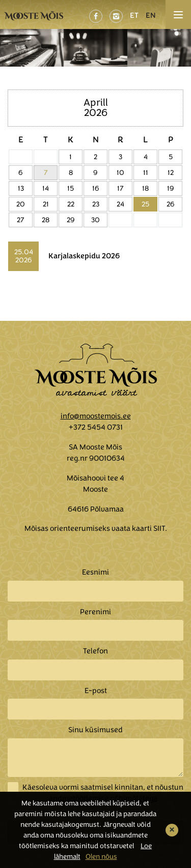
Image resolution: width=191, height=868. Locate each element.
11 (146, 173)
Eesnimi (95, 572)
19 (171, 188)
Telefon (95, 651)
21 (46, 204)
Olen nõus (101, 857)
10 (120, 173)
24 (120, 204)
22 (71, 204)
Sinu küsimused (95, 730)
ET (134, 15)
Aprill (96, 102)
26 (171, 204)
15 (71, 188)
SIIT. (160, 528)
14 (46, 188)
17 (120, 188)
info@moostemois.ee (96, 416)
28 (46, 220)
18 (145, 188)
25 (145, 204)
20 (21, 204)
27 (21, 220)
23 (96, 204)
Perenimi (95, 612)
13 (21, 188)
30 (95, 220)
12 (171, 173)
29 (71, 220)
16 (96, 188)
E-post (96, 691)
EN (151, 15)
